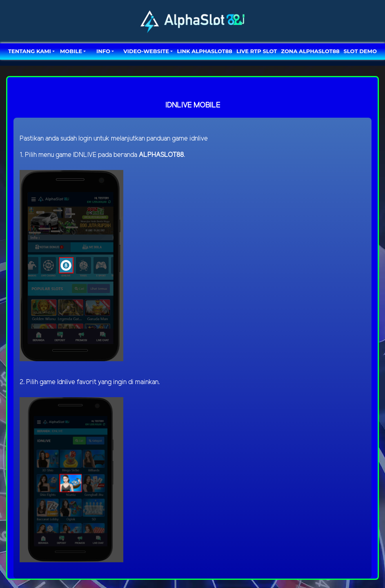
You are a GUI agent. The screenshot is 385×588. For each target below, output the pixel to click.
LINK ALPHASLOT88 (204, 51)
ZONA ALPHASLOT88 (310, 51)
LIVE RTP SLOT (257, 51)
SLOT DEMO (360, 51)
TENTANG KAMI (30, 51)
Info (103, 51)
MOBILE (71, 51)
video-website (146, 51)
